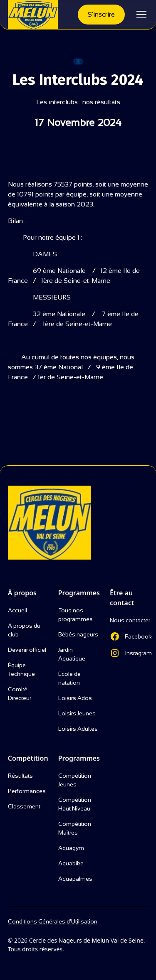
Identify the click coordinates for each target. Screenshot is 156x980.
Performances (27, 791)
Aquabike (71, 863)
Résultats (20, 776)
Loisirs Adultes (78, 729)
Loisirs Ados (75, 698)
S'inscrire (101, 14)
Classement (24, 806)
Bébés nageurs (78, 634)
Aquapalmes (75, 879)
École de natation (69, 678)
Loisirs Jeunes (77, 713)
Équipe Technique (21, 669)
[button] (140, 15)
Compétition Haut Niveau (75, 804)
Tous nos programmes (76, 615)
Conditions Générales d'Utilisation (53, 921)
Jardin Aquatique (72, 654)
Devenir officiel (27, 650)
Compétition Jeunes (75, 780)
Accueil (17, 610)
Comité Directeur (20, 694)
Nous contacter (130, 620)
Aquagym (71, 848)
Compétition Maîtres (75, 828)
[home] (33, 15)
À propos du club (24, 630)
